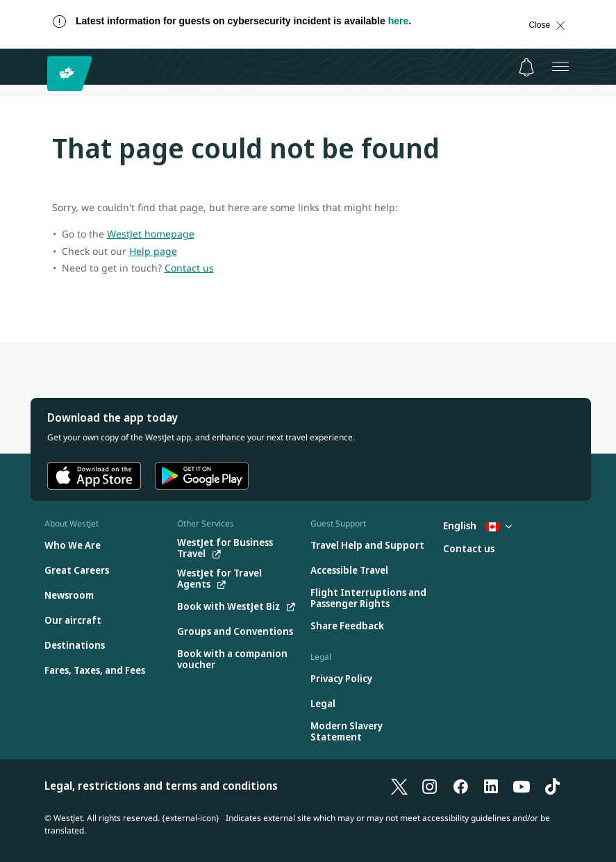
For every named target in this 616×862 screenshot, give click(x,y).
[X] (399, 786)
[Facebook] (460, 786)
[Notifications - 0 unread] (526, 67)
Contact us (189, 268)
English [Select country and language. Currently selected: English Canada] (477, 525)
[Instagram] (430, 786)
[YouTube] (522, 786)
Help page (153, 251)
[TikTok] (552, 786)
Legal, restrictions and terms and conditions (161, 786)
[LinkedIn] (491, 786)
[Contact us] (469, 549)
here (399, 21)
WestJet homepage (151, 234)
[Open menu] (560, 67)
